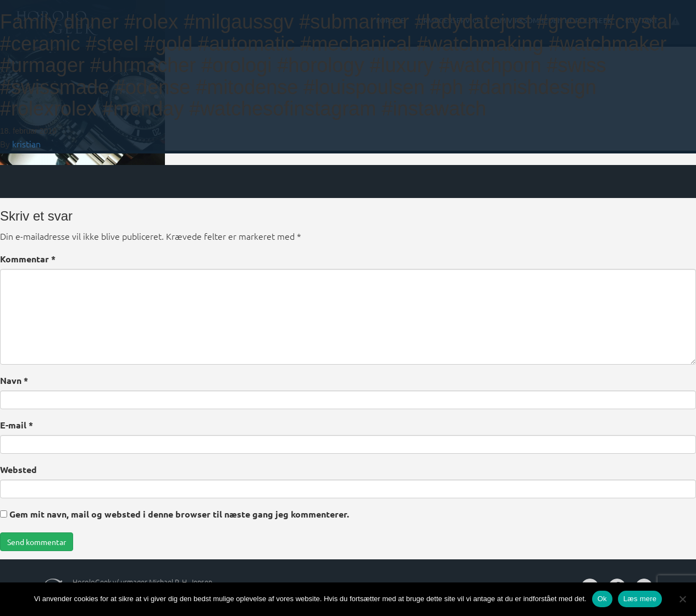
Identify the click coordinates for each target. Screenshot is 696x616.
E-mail (16, 425)
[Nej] (682, 599)
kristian (26, 144)
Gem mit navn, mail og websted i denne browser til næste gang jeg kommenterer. (179, 514)
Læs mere (640, 599)
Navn (14, 380)
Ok (602, 599)
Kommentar (28, 259)
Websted (18, 469)
